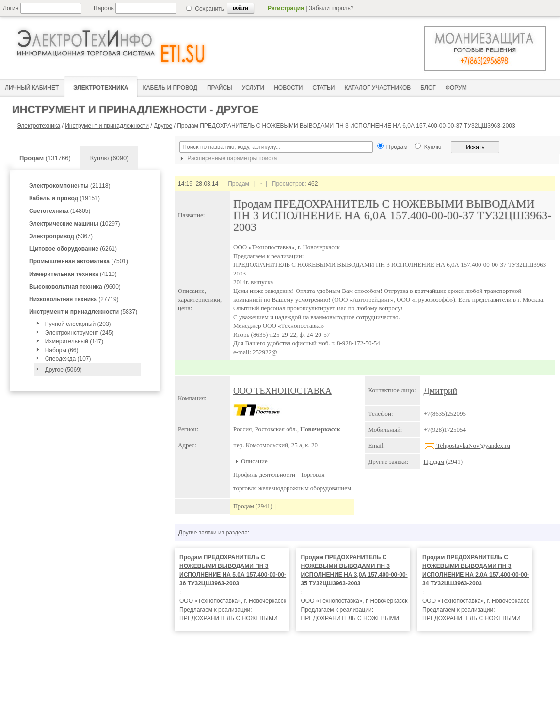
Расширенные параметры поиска (227, 158)
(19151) (64, 198)
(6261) (73, 249)
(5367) (61, 236)
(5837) (83, 312)
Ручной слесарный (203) (78, 324)
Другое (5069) (64, 370)
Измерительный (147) (74, 341)
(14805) (60, 211)
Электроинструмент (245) (80, 333)
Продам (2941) (253, 506)
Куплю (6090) (110, 158)
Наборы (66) (62, 350)
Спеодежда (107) (68, 359)
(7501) (79, 261)
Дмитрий (441, 391)
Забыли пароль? (331, 8)
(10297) (74, 224)
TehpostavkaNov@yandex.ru (467, 445)
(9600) (75, 287)
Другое (163, 126)
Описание (254, 461)
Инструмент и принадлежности (107, 126)
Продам (434, 461)
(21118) (70, 186)
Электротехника (39, 126)
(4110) (73, 274)
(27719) (74, 299)
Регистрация (286, 8)
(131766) (45, 158)
